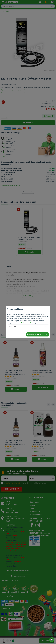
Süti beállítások (14, 327)
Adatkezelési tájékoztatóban (24, 323)
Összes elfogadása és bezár (38, 334)
